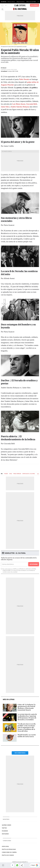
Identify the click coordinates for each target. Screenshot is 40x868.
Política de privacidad (9, 849)
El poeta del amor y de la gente (18, 142)
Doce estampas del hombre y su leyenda (18, 326)
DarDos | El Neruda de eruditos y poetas (19, 382)
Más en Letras (9, 699)
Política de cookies (8, 855)
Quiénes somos (7, 825)
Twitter (4, 828)
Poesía (6, 474)
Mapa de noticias (21, 2)
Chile (11, 474)
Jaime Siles (5, 107)
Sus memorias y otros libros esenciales (16, 219)
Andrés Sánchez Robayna (20, 107)
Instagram (5, 834)
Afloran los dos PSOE (31, 2)
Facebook (5, 831)
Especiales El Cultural (29, 474)
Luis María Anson (19, 104)
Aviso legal (5, 846)
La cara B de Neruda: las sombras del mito (19, 273)
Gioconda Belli (32, 104)
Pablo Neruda (24, 79)
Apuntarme (34, 564)
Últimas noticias (11, 2)
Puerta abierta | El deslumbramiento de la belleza (18, 438)
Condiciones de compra (9, 852)
